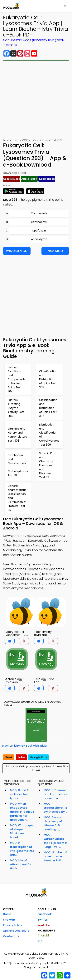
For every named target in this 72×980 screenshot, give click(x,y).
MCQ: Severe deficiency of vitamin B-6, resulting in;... (53, 823)
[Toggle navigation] (65, 6)
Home (7, 914)
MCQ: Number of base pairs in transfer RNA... (55, 856)
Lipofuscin (39, 231)
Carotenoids (39, 213)
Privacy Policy (12, 925)
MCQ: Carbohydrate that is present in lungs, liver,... (56, 841)
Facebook (45, 914)
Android (43, 935)
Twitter (43, 920)
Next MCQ (55, 251)
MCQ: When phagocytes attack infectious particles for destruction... (22, 812)
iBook (9, 757)
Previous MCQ (17, 251)
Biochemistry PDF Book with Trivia (24, 746)
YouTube (44, 925)
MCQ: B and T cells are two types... (19, 794)
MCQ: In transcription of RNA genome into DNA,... (22, 849)
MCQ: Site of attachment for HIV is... (21, 864)
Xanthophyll (39, 222)
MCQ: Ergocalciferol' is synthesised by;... (55, 808)
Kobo (21, 757)
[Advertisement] (36, 99)
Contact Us (11, 936)
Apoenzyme (39, 239)
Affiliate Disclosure (16, 931)
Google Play (38, 757)
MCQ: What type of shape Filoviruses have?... (21, 831)
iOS (40, 941)
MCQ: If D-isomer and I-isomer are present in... (56, 794)
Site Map (9, 920)
